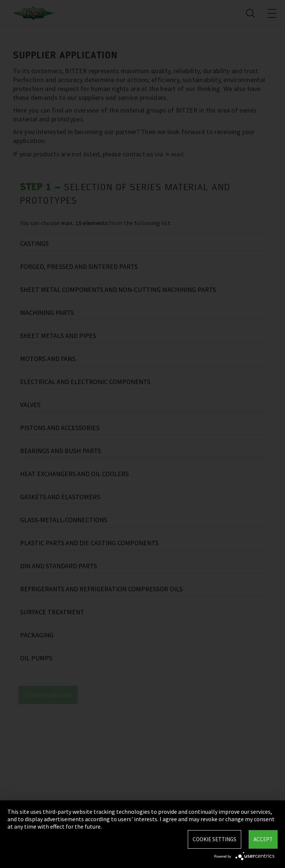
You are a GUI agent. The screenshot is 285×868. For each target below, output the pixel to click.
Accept (263, 839)
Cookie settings (214, 839)
